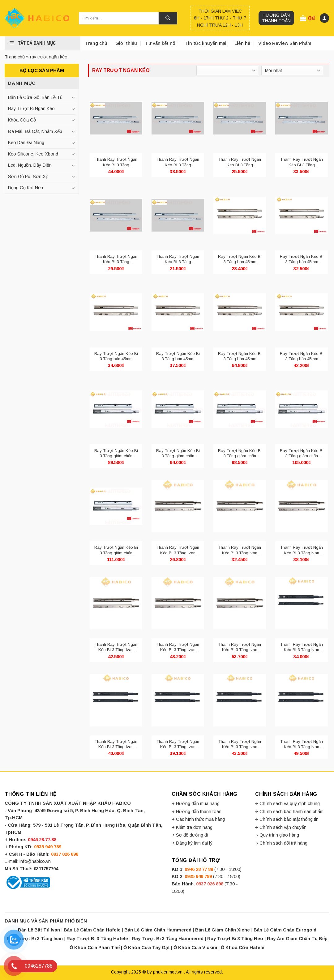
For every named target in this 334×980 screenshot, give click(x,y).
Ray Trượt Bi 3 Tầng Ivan (35, 939)
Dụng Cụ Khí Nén (26, 188)
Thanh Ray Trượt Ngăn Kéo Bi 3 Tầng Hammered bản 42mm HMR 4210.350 (116, 259)
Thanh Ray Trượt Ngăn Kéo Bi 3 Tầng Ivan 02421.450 (178, 647)
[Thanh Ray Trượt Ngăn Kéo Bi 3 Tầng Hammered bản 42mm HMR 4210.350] (116, 215)
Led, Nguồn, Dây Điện (30, 165)
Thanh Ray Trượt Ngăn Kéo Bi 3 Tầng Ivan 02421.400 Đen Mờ (240, 744)
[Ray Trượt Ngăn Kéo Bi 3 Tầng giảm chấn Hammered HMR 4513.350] (178, 409)
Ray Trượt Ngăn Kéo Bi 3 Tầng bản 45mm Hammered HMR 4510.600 (240, 356)
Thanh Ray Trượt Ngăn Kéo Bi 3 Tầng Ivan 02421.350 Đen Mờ (178, 744)
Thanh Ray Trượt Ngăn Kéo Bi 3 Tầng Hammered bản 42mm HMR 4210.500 (116, 162)
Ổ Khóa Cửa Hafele (243, 948)
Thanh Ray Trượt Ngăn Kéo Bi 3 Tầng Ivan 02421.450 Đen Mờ (302, 744)
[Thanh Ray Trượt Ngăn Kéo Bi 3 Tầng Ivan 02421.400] (116, 603)
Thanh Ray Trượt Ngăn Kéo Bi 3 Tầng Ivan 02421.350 (302, 550)
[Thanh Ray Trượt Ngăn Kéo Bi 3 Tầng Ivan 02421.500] (240, 603)
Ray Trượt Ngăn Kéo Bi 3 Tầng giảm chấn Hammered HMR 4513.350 (178, 453)
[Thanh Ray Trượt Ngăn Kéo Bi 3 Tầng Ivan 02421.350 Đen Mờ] (178, 700)
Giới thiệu (126, 43)
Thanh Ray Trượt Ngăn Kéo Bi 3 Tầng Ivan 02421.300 (240, 550)
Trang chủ (96, 43)
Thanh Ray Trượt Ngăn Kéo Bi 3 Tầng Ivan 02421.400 (116, 647)
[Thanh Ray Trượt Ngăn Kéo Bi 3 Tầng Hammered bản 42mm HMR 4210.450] (178, 118)
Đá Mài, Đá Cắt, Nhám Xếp (35, 131)
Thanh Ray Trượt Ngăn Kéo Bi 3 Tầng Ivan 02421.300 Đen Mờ (116, 744)
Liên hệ (242, 43)
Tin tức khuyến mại (206, 43)
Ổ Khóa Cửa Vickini (195, 948)
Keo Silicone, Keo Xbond (33, 154)
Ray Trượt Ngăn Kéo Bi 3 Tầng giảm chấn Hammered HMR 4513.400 (240, 453)
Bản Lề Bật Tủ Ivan (39, 930)
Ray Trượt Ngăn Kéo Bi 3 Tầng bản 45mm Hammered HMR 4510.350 (302, 259)
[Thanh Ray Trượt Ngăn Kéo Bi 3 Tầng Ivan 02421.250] (178, 506)
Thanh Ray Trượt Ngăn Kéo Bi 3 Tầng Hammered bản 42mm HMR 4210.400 (302, 162)
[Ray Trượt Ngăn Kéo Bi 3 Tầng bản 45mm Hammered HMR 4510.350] (302, 215)
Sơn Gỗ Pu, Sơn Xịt (28, 177)
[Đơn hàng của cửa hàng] (292, 70)
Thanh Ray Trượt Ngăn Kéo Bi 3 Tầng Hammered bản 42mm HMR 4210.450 (178, 162)
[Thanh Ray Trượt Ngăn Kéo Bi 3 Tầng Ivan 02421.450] (178, 603)
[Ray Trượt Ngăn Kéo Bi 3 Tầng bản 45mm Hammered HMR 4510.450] (178, 312)
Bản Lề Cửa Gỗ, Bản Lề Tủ (35, 97)
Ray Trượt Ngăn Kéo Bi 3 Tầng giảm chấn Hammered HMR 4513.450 (302, 453)
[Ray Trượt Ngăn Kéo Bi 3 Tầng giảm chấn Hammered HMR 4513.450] (302, 409)
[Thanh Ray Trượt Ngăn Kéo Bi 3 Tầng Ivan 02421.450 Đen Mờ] (302, 700)
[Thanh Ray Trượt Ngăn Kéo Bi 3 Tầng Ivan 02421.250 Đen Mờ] (302, 603)
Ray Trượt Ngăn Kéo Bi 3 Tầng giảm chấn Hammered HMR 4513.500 (116, 550)
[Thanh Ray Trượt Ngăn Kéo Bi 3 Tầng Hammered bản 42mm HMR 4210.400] (302, 118)
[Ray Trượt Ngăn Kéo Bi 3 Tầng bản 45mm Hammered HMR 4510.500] (302, 312)
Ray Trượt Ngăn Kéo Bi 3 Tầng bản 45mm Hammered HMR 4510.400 (116, 356)
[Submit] (168, 18)
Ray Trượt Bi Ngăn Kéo (31, 109)
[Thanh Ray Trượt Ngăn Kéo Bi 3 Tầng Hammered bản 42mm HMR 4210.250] (178, 215)
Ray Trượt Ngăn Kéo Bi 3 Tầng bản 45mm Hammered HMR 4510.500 (302, 356)
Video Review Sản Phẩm (285, 43)
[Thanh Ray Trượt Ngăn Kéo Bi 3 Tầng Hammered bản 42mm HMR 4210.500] (116, 118)
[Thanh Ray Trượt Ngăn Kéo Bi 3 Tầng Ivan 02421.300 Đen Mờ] (116, 700)
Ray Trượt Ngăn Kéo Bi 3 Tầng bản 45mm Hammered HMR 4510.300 (240, 259)
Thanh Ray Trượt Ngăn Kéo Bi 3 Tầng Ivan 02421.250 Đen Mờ (302, 647)
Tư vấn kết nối (161, 43)
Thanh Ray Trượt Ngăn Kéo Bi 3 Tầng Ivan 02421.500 (240, 647)
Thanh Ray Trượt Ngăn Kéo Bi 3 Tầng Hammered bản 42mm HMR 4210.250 (178, 259)
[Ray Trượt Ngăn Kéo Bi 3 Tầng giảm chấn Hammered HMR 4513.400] (240, 409)
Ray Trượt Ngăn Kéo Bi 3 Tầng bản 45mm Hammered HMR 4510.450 (178, 356)
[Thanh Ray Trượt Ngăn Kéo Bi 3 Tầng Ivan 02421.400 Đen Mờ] (240, 700)
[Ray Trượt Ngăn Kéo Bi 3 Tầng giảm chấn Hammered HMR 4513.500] (116, 506)
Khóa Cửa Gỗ (22, 120)
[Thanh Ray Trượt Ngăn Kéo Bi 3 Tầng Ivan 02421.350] (302, 506)
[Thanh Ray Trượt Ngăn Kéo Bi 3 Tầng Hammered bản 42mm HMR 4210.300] (240, 118)
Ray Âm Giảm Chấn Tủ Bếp (297, 939)
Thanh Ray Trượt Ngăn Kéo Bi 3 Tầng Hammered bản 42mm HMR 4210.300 (240, 162)
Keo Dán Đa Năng (26, 143)
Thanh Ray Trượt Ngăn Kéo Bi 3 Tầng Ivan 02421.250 (178, 550)
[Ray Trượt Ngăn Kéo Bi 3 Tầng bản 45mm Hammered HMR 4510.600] (240, 312)
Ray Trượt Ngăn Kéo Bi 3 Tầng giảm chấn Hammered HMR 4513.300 (116, 453)
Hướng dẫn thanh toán (276, 18)
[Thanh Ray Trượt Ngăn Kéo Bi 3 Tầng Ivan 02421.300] (240, 506)
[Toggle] (73, 98)
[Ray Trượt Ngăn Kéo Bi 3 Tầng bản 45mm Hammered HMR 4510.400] (116, 312)
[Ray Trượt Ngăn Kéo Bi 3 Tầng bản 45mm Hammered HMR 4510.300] (240, 215)
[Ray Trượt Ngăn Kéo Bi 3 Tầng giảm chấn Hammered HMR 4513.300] (116, 409)
